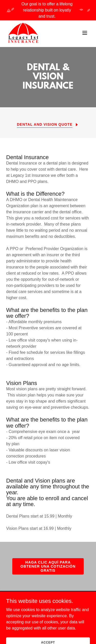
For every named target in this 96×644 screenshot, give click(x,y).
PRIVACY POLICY (66, 609)
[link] (23, 33)
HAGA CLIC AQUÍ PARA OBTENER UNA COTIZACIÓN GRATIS (48, 566)
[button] (85, 33)
